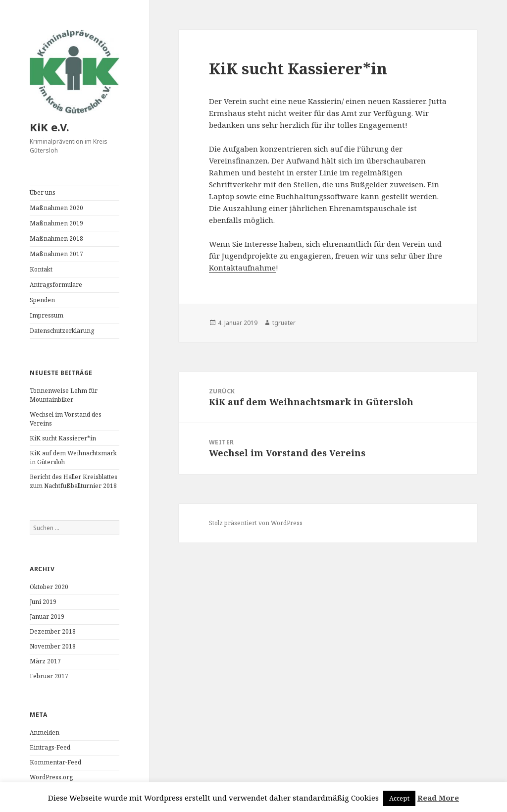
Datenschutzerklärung (62, 331)
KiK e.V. (50, 127)
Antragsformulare (56, 285)
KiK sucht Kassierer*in (63, 438)
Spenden (42, 300)
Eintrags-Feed (50, 747)
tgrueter (284, 323)
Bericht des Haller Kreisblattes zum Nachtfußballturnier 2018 (74, 481)
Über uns (43, 192)
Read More (438, 798)
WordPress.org (51, 777)
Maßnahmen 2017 (56, 254)
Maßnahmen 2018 (56, 239)
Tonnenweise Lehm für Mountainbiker (64, 395)
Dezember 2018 (53, 631)
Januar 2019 (47, 617)
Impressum (47, 315)
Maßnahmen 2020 (56, 208)
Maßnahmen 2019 (56, 223)
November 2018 (53, 646)
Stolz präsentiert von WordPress (256, 523)
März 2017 (45, 661)
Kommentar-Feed (55, 762)
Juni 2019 (43, 602)
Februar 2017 (49, 676)
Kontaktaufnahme (242, 268)
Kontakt (41, 269)
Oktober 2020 (49, 587)
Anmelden (45, 732)
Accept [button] (399, 798)
